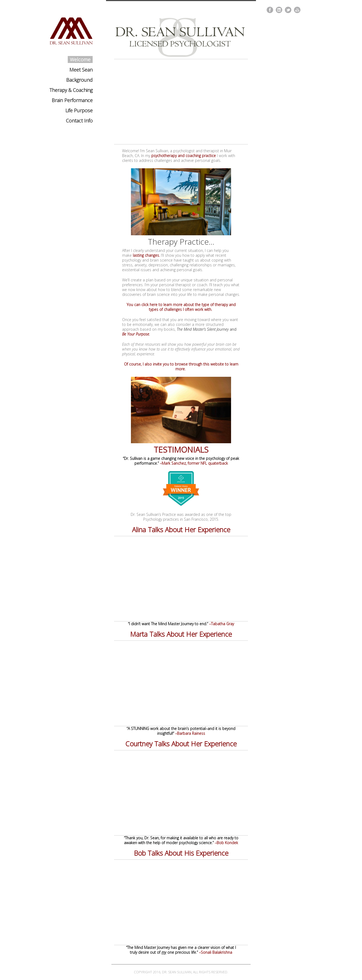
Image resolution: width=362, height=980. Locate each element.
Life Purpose (79, 110)
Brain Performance (72, 100)
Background (79, 80)
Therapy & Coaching (71, 90)
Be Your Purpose (136, 334)
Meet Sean (81, 70)
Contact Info (79, 121)
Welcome (80, 59)
